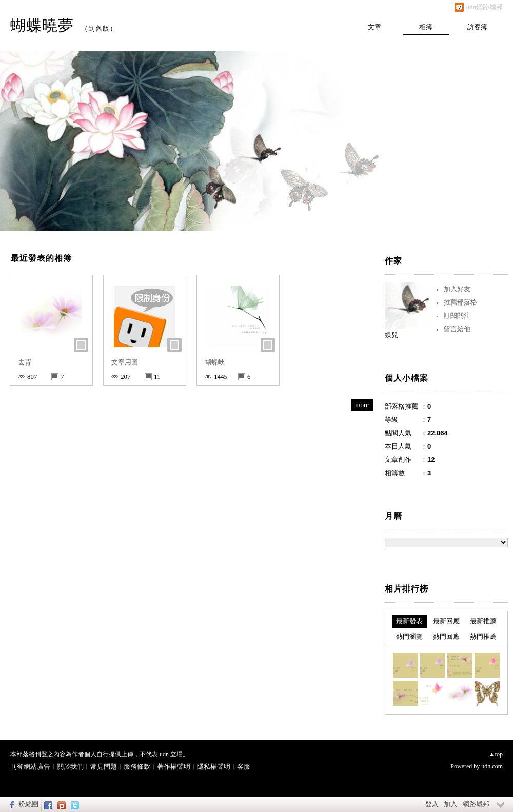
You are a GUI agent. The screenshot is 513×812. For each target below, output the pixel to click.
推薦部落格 (460, 302)
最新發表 (409, 621)
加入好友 (457, 289)
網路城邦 (476, 804)
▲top (496, 754)
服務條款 (137, 767)
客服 (244, 767)
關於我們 (70, 767)
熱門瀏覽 (409, 636)
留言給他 (457, 329)
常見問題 (104, 767)
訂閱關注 (457, 316)
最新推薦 (483, 621)
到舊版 (99, 28)
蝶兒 (391, 335)
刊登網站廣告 (30, 767)
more (362, 405)
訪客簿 (477, 27)
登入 (432, 804)
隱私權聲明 (214, 767)
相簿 (426, 27)
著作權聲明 (174, 767)
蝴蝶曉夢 (42, 25)
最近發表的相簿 (41, 258)
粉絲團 (28, 804)
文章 (374, 27)
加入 (450, 804)
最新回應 (446, 621)
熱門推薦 (483, 636)
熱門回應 (446, 636)
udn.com (492, 766)
